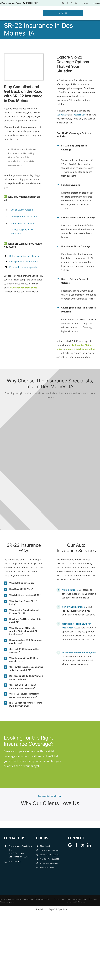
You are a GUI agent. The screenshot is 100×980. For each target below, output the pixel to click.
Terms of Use (71, 899)
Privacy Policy (59, 899)
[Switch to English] (84, 3)
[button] (24, 583)
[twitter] (72, 3)
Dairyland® (62, 115)
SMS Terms (81, 902)
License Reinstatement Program (79, 652)
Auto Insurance (70, 590)
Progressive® (79, 115)
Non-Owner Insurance (73, 607)
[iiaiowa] (81, 855)
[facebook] (67, 3)
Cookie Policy (82, 899)
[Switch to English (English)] (38, 909)
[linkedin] (76, 3)
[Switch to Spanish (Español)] (56, 909)
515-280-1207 (16, 862)
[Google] (63, 3)
